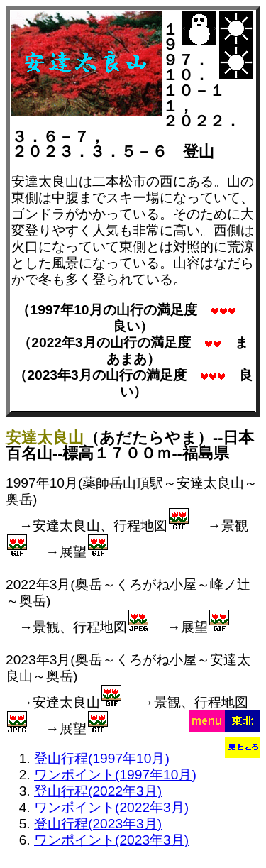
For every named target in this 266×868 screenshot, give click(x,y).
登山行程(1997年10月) (102, 758)
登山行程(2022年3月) (98, 791)
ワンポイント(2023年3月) (111, 840)
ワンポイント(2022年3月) (111, 807)
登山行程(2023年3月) (98, 824)
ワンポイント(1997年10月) (115, 775)
